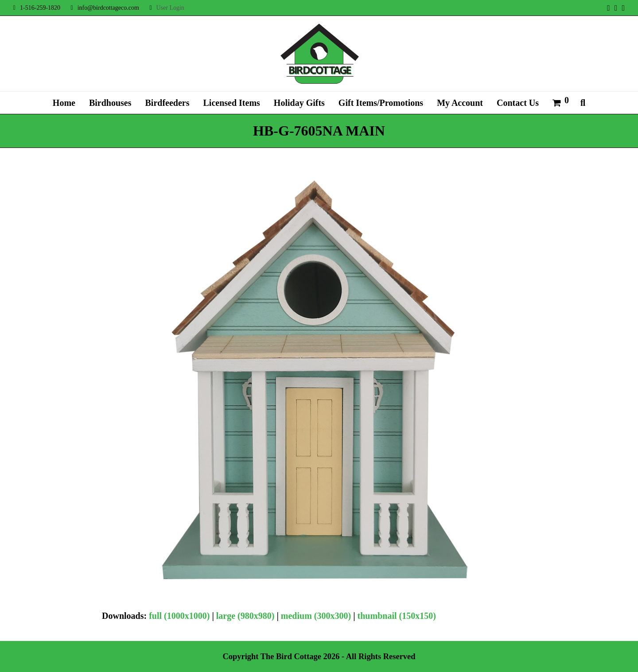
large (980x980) (245, 616)
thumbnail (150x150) (397, 616)
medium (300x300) (316, 616)
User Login (170, 8)
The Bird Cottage (291, 656)
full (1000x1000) (179, 616)
